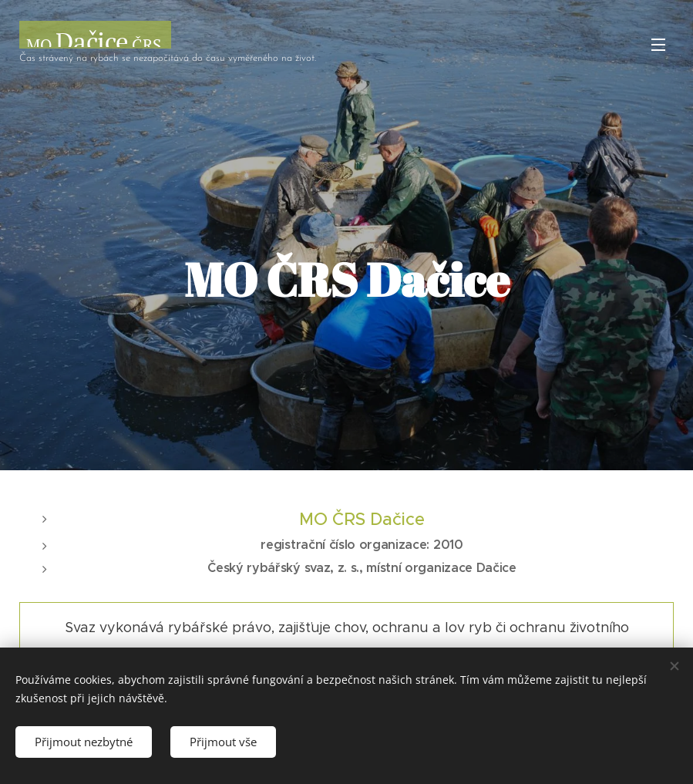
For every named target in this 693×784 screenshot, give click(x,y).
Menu (658, 45)
